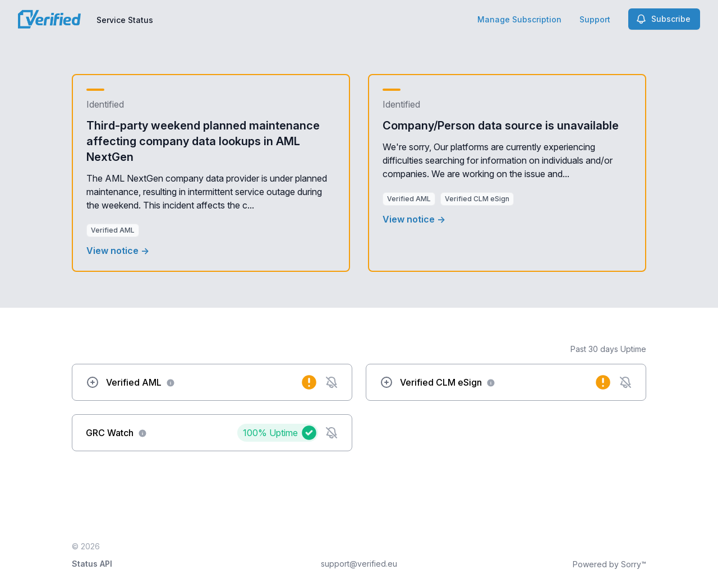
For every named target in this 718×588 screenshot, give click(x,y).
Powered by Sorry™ (609, 564)
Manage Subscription (519, 19)
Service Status (125, 20)
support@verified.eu (359, 564)
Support (595, 19)
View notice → (118, 251)
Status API (92, 564)
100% (270, 433)
